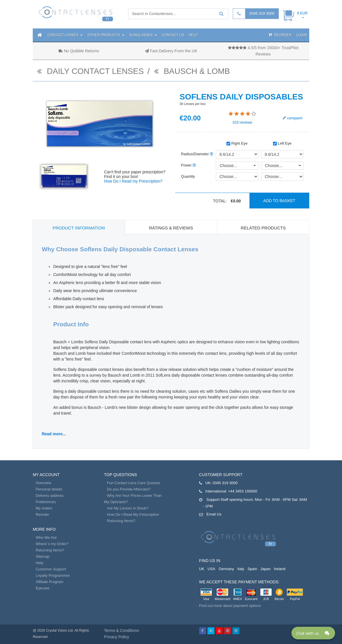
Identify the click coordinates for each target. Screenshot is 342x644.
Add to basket (279, 201)
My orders (44, 508)
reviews (242, 122)
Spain (252, 569)
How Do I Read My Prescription (133, 514)
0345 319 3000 (262, 13)
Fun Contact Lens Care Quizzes (133, 483)
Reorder (280, 35)
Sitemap (43, 556)
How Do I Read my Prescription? (133, 181)
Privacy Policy (117, 637)
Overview (43, 483)
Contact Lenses (65, 35)
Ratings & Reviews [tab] (171, 228)
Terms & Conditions (121, 630)
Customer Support (51, 569)
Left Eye (282, 143)
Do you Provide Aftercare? (129, 489)
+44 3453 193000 (243, 491)
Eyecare (43, 588)
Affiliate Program (49, 582)
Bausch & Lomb (192, 71)
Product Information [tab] (79, 228)
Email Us (214, 514)
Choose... (228, 166)
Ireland (280, 569)
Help (193, 35)
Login (301, 35)
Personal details (49, 489)
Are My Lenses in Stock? (128, 508)
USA (211, 569)
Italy (241, 569)
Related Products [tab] (263, 228)
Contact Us (173, 35)
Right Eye (237, 143)
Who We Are (46, 537)
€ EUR (302, 13)
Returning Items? (50, 550)
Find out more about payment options (230, 606)
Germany (226, 569)
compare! (293, 118)
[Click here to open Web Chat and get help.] (313, 633)
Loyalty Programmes (53, 575)
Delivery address (50, 496)
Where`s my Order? (52, 544)
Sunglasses (143, 35)
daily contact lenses (90, 71)
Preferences (46, 502)
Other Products (106, 35)
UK (202, 569)
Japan (265, 569)
